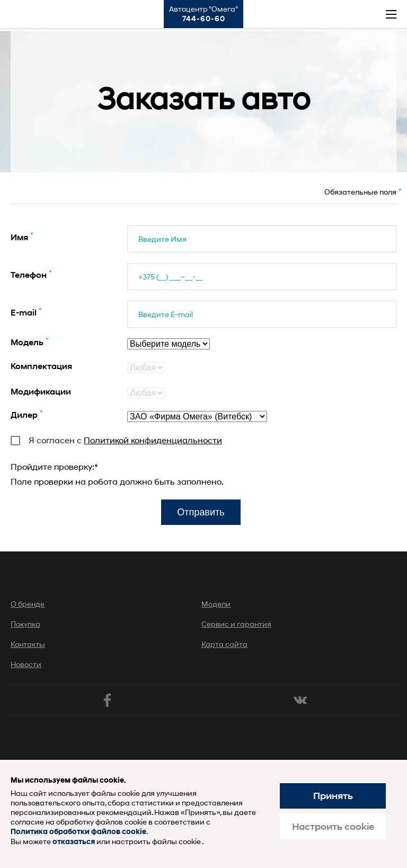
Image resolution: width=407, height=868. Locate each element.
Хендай (20, 14)
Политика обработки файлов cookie (78, 832)
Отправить (201, 512)
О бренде (28, 604)
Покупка (25, 624)
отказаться (74, 842)
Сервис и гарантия (236, 624)
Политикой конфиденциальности (153, 440)
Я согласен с (116, 440)
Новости (26, 664)
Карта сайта (224, 644)
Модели (216, 604)
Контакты (28, 644)
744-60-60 (204, 19)
